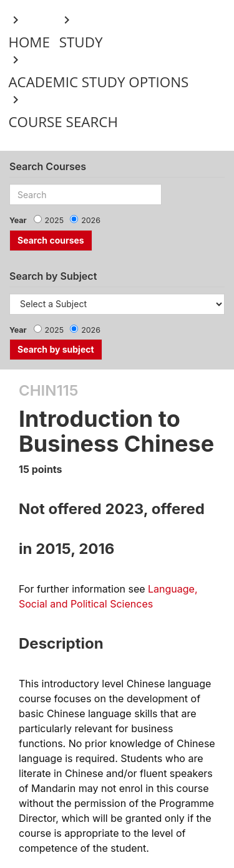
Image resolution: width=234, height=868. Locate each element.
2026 (91, 220)
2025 (55, 220)
